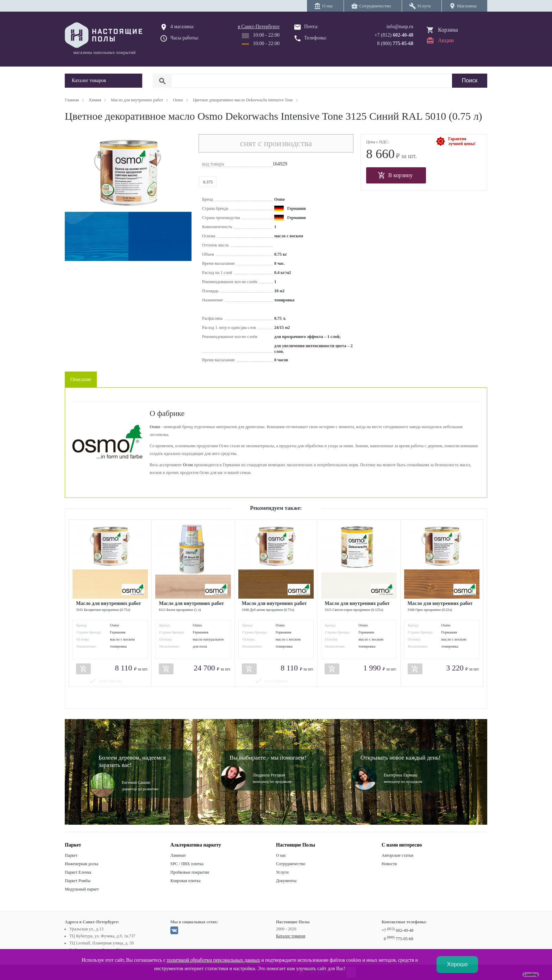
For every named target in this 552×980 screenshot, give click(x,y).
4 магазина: (182, 27)
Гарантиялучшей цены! (462, 141)
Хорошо (457, 964)
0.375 (208, 182)
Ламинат (178, 855)
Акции (446, 40)
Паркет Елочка (78, 872)
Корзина (448, 30)
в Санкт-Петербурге (259, 27)
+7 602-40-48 (397, 930)
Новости (389, 864)
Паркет (71, 855)
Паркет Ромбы (78, 881)
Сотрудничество (291, 864)
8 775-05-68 (399, 939)
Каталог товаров (291, 936)
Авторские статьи (397, 855)
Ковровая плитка (185, 881)
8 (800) (395, 43)
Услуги (282, 872)
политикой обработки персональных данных (214, 960)
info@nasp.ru (400, 27)
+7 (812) (394, 35)
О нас (281, 855)
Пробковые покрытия (190, 872)
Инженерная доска (81, 864)
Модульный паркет (82, 889)
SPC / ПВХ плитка (187, 864)
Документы (286, 881)
